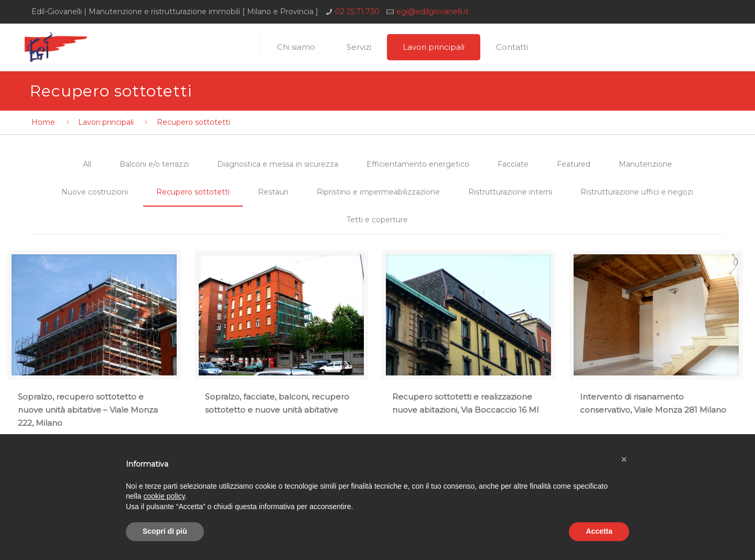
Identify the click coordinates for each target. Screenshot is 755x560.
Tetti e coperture (377, 220)
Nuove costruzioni (95, 192)
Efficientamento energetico (418, 164)
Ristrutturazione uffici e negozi (637, 192)
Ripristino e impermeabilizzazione (378, 192)
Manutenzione (645, 164)
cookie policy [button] (164, 496)
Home (43, 122)
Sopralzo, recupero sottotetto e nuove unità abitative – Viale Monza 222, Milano (88, 410)
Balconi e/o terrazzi (154, 164)
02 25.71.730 (357, 12)
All (87, 164)
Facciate (513, 164)
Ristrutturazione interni (510, 192)
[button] (624, 459)
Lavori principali (106, 122)
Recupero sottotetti (193, 192)
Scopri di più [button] (165, 531)
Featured (574, 164)
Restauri (273, 192)
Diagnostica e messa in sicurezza (278, 164)
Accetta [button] (599, 531)
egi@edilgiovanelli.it (433, 12)
